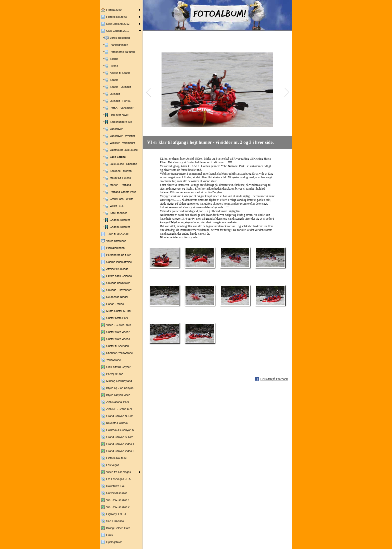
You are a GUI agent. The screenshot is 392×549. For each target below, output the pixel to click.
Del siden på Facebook (274, 379)
